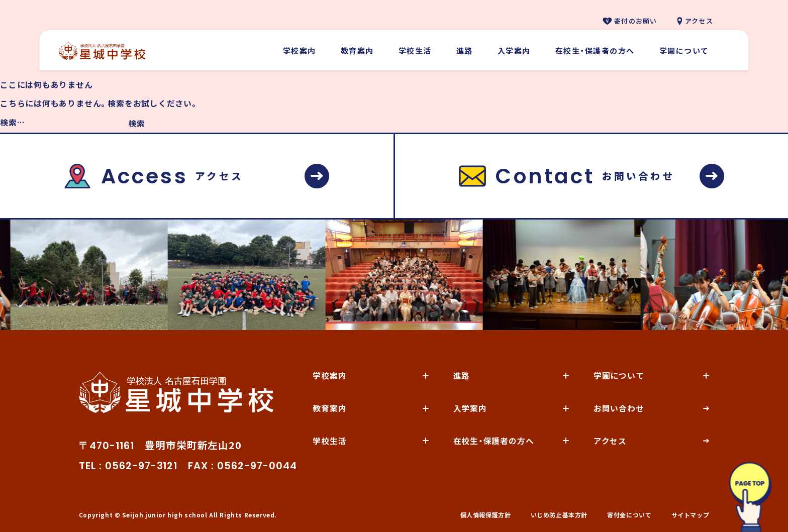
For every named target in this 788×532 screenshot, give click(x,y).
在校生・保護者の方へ (595, 50)
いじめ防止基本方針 (559, 515)
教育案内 (357, 50)
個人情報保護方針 (486, 515)
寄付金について (629, 515)
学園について (684, 50)
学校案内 (300, 50)
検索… (12, 122)
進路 (465, 50)
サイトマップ (691, 515)
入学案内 (514, 50)
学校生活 (415, 50)
